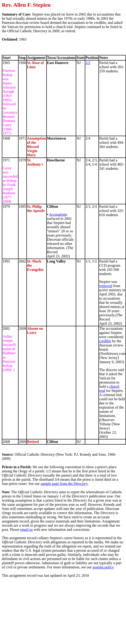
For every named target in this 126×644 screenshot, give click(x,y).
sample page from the (64, 484)
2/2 (88, 63)
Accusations (58, 214)
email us (27, 530)
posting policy (103, 567)
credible (105, 341)
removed (106, 286)
